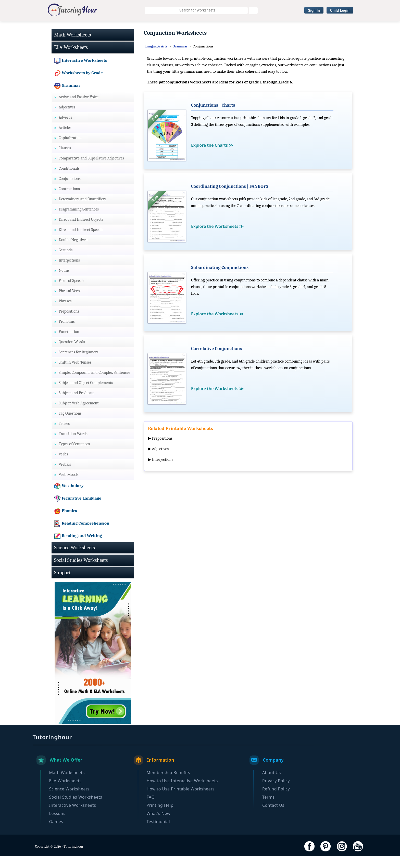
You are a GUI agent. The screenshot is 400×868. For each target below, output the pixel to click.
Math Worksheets (56, 27)
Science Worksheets (141, 27)
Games (56, 834)
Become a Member (343, 27)
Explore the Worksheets (217, 238)
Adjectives (160, 461)
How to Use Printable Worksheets (181, 801)
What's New (159, 825)
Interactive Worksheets (252, 27)
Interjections (163, 472)
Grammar (180, 58)
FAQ (151, 809)
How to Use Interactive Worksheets (182, 793)
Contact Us (273, 817)
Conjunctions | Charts (213, 117)
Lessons (57, 825)
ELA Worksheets (98, 27)
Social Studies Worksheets (195, 27)
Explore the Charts (212, 157)
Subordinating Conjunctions (220, 280)
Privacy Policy (276, 793)
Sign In (314, 10)
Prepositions (162, 450)
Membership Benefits (168, 785)
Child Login (340, 10)
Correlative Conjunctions (216, 361)
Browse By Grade (300, 27)
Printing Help (160, 817)
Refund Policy (276, 801)
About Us (272, 785)
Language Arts (156, 58)
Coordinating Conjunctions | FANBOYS (230, 198)
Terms (268, 809)
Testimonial (158, 834)
